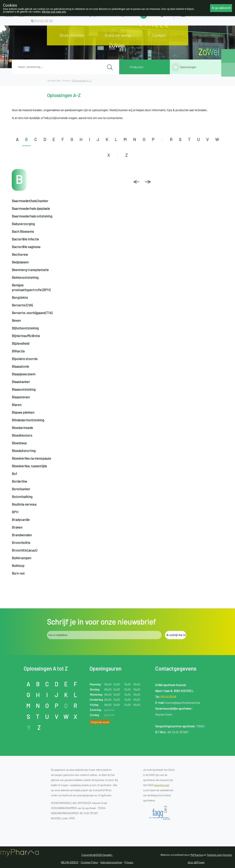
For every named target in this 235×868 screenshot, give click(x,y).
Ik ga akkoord (221, 8)
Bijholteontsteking (25, 328)
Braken (17, 527)
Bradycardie (21, 520)
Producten (136, 67)
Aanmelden (197, 14)
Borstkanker (21, 489)
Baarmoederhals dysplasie (31, 208)
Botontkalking (22, 497)
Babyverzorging (23, 224)
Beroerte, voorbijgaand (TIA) (32, 313)
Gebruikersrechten (111, 862)
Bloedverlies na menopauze (31, 458)
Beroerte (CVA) (22, 305)
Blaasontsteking (24, 389)
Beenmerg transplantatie (30, 270)
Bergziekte (20, 297)
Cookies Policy (89, 862)
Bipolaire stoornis (25, 359)
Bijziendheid (21, 343)
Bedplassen (20, 262)
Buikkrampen (21, 558)
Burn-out (18, 573)
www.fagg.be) (162, 785)
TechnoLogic (214, 855)
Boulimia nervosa (24, 504)
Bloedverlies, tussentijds (29, 466)
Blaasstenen (21, 397)
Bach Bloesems (23, 231)
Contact (159, 35)
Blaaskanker (21, 382)
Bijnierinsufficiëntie (26, 336)
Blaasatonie (20, 366)
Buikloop (18, 566)
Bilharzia (18, 351)
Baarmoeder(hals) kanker (30, 201)
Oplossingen (188, 67)
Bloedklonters (22, 435)
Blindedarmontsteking (28, 420)
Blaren (17, 405)
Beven (16, 320)
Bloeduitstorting (24, 451)
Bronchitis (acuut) (24, 550)
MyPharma (197, 855)
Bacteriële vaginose (26, 247)
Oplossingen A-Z (82, 80)
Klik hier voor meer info (54, 12)
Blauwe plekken (23, 412)
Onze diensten (72, 35)
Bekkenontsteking (25, 277)
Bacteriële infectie (25, 239)
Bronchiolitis (21, 543)
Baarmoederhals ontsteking (32, 216)
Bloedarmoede (22, 428)
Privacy (129, 862)
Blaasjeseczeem (24, 374)
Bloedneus (19, 443)
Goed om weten (118, 35)
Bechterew (20, 254)
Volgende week (100, 722)
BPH (15, 512)
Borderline (19, 481)
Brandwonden (22, 535)
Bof (14, 474)
